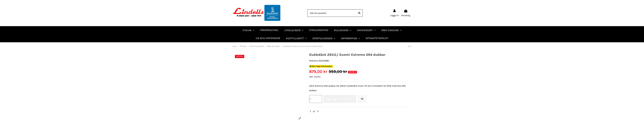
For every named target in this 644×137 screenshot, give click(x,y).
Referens (314, 61)
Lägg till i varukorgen (340, 99)
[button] (391, 30)
